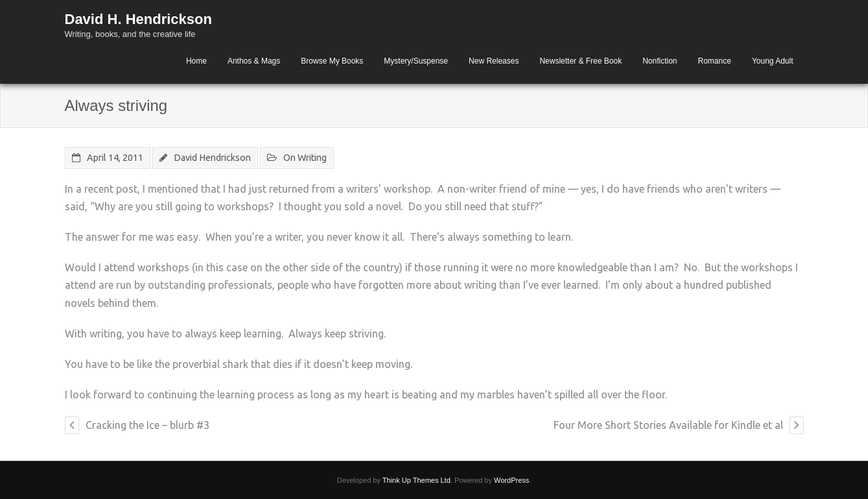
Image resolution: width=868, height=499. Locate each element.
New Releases (494, 61)
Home (196, 61)
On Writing (305, 158)
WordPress (511, 480)
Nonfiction (660, 61)
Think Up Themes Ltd (416, 480)
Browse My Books (332, 61)
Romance (715, 61)
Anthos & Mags (254, 61)
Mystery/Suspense (416, 61)
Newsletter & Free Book (581, 61)
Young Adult (773, 61)
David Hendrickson (212, 158)
